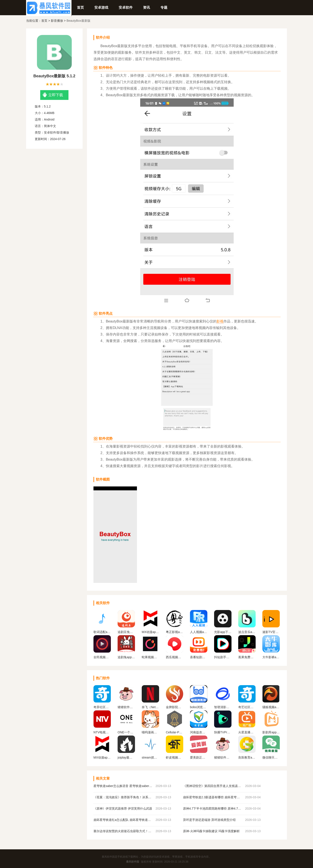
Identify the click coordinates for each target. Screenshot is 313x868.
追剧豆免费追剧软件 (126, 632)
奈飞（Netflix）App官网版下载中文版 (150, 707)
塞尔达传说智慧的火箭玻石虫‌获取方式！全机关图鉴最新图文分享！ (123, 831)
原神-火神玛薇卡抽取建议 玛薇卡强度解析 (211, 831)
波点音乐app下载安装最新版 (247, 632)
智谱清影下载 (223, 707)
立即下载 (53, 95)
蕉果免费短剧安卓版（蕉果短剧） (247, 657)
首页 (80, 7)
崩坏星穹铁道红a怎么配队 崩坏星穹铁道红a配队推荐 (123, 820)
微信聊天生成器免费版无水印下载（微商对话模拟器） (271, 757)
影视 (220, 321)
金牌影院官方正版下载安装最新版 (175, 707)
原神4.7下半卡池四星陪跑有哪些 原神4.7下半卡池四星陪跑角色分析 (213, 808)
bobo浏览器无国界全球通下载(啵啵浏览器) (199, 707)
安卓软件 (126, 7)
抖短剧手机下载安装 (223, 657)
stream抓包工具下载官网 (150, 757)
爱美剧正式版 (199, 757)
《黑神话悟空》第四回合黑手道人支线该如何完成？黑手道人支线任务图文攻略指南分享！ (213, 786)
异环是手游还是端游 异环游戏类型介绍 (209, 820)
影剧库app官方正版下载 (271, 732)
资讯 (147, 7)
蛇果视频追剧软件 (150, 657)
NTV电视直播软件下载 (102, 732)
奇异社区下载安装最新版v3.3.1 (102, 707)
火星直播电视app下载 (247, 732)
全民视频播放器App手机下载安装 (102, 657)
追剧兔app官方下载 (126, 657)
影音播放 (57, 21)
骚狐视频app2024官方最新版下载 (271, 707)
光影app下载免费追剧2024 (223, 632)
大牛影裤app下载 (271, 657)
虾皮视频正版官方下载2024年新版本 (175, 757)
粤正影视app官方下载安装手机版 (175, 632)
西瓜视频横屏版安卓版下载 (175, 657)
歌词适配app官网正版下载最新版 (102, 632)
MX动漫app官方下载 (150, 632)
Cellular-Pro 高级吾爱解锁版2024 (175, 732)
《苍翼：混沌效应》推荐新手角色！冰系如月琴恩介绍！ (123, 797)
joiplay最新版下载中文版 (126, 757)
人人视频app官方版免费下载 (199, 632)
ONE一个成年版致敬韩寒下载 (126, 732)
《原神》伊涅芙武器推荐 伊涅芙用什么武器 (123, 808)
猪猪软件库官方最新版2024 (223, 757)
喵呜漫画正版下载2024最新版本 (150, 732)
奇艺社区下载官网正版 (247, 707)
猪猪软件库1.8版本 (126, 707)
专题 (164, 7)
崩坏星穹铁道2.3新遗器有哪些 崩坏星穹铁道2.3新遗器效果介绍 (213, 797)
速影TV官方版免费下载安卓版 (271, 632)
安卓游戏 (101, 7)
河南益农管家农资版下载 (199, 732)
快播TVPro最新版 (223, 732)
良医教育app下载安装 (247, 757)
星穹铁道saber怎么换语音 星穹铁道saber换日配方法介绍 (123, 786)
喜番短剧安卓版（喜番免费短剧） (199, 657)
